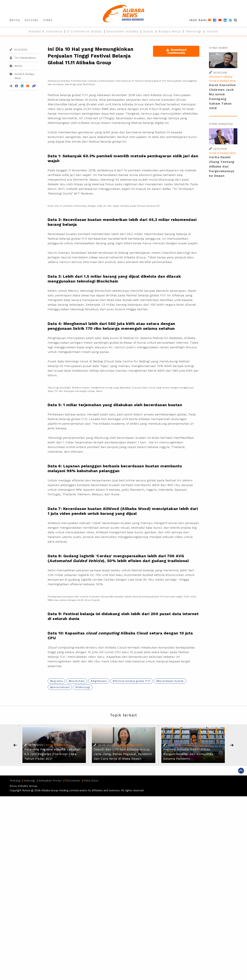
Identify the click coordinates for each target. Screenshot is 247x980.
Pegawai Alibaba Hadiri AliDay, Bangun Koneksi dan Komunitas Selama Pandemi (188, 754)
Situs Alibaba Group (24, 786)
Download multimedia (176, 51)
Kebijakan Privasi (50, 781)
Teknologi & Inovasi (202, 31)
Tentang (15, 781)
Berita (15, 20)
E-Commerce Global (85, 31)
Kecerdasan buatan (171, 681)
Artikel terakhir (218, 48)
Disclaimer (73, 781)
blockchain (77, 681)
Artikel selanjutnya (221, 124)
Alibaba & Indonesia (45, 31)
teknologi (84, 687)
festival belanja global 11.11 (132, 681)
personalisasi (61, 687)
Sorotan (32, 20)
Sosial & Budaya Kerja (162, 31)
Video (48, 20)
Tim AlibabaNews (23, 58)
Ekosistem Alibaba (123, 31)
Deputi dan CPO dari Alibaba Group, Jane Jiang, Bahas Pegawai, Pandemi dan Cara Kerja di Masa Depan (123, 754)
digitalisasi (100, 681)
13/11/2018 (18, 50)
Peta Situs (91, 781)
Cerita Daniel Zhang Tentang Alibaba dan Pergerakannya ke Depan (222, 166)
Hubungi (30, 781)
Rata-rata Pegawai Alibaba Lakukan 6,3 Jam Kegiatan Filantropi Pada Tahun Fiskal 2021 (52, 754)
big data (57, 681)
